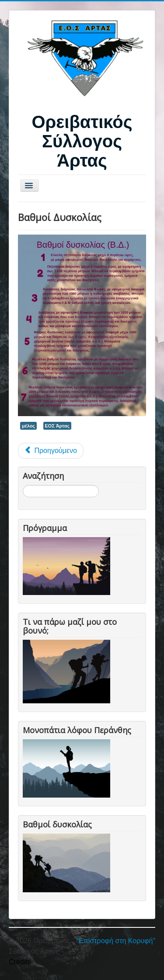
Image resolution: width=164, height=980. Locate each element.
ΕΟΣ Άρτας (58, 426)
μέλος (28, 426)
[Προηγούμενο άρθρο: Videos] (51, 451)
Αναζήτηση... (23, 485)
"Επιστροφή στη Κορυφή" (116, 941)
